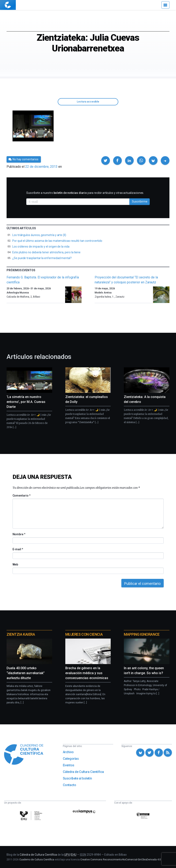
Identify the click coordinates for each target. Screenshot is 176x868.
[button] (106, 161)
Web (15, 564)
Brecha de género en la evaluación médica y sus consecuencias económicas (87, 673)
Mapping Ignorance (142, 634)
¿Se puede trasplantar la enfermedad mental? (42, 258)
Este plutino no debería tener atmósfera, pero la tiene (46, 252)
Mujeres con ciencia (84, 634)
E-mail (18, 549)
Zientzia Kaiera (21, 634)
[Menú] (165, 5)
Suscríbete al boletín (77, 778)
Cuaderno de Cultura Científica (37, 860)
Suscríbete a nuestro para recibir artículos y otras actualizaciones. (85, 193)
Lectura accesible (88, 102)
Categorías (71, 759)
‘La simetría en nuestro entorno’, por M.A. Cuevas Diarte (26, 402)
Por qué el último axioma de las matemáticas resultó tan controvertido (57, 241)
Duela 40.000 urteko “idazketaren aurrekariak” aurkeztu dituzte (26, 673)
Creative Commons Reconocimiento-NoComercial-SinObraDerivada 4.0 (121, 860)
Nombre (19, 534)
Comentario (21, 496)
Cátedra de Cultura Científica (83, 772)
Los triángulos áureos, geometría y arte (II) (39, 235)
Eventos (69, 765)
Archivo (68, 752)
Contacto (70, 785)
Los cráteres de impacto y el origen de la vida (41, 247)
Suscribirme (140, 201)
